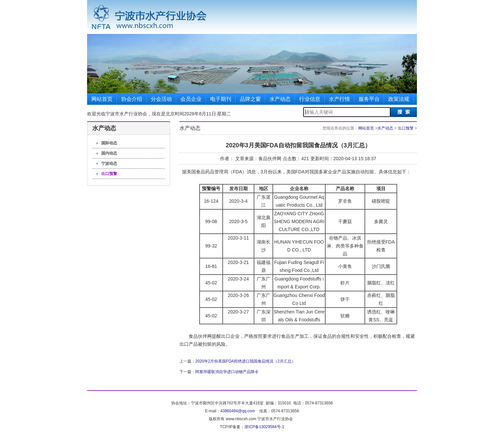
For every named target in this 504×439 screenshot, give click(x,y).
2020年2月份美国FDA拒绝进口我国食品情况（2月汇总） (245, 361)
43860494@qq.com (238, 411)
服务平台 (369, 99)
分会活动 (161, 99)
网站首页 (102, 99)
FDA (237, 172)
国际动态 (109, 143)
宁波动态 (109, 163)
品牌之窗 (250, 99)
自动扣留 (365, 172)
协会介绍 (132, 99)
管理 (219, 172)
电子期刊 (221, 99)
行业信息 (310, 99)
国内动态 (109, 153)
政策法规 (399, 99)
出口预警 (109, 174)
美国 (191, 172)
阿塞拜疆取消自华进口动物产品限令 (227, 372)
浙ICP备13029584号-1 (264, 427)
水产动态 (280, 99)
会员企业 (191, 99)
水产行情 (339, 99)
